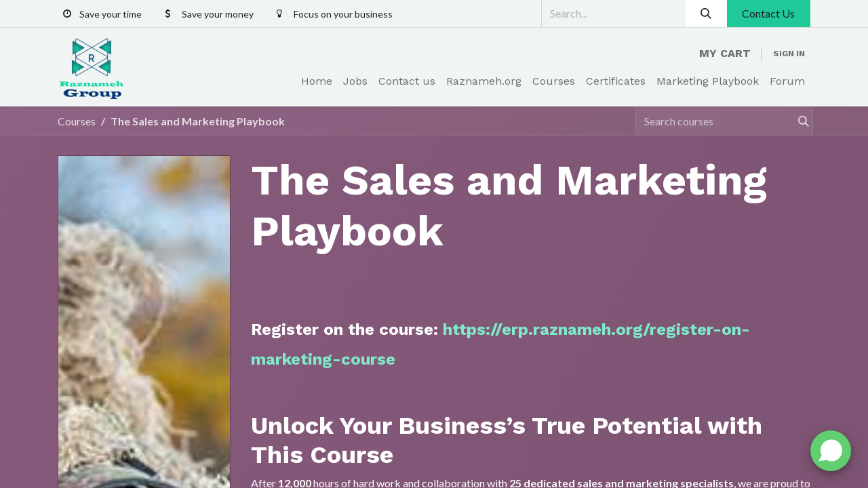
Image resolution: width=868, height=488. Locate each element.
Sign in (789, 54)
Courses (77, 121)
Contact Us (768, 13)
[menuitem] (317, 81)
